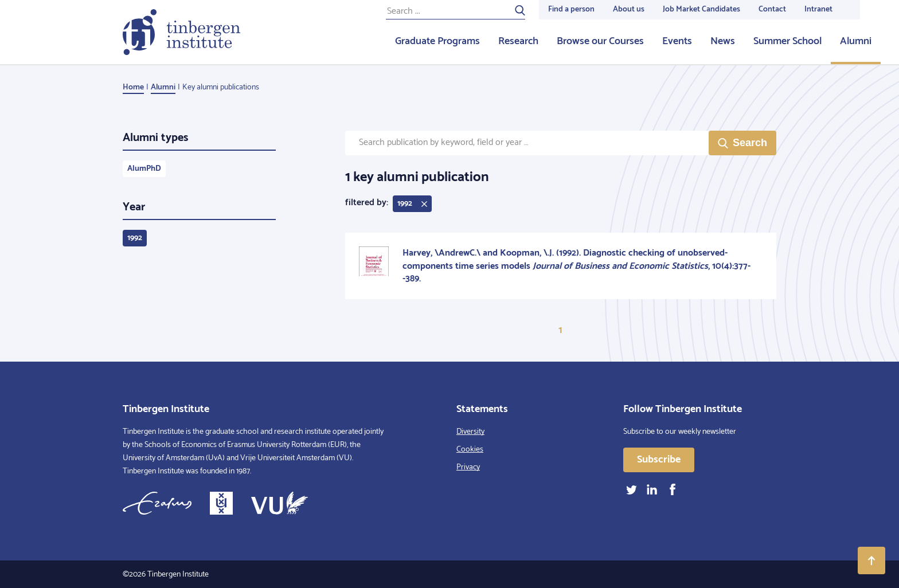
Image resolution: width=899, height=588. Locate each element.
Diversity (470, 432)
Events (677, 41)
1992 (135, 238)
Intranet (818, 9)
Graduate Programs (437, 41)
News (723, 41)
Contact (772, 9)
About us (629, 9)
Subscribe (659, 460)
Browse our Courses (600, 41)
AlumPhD (144, 169)
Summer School (787, 41)
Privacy (468, 467)
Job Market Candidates (701, 9)
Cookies (470, 450)
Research (518, 41)
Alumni (856, 41)
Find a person (571, 9)
